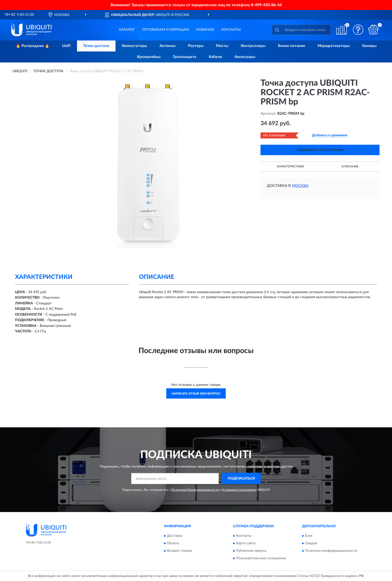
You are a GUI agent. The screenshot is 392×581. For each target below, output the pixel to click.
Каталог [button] (127, 30)
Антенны (167, 46)
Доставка (175, 536)
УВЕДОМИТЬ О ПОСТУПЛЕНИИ (320, 150)
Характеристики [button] (290, 166)
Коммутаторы (134, 46)
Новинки (205, 30)
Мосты (222, 46)
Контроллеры (253, 46)
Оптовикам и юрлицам (165, 30)
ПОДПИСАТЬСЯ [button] (241, 479)
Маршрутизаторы (334, 46)
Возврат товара (179, 551)
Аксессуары (245, 57)
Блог (309, 536)
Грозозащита (185, 57)
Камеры (369, 46)
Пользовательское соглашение (261, 559)
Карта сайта (246, 544)
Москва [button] (300, 186)
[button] (358, 30)
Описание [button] (350, 166)
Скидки (311, 544)
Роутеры (196, 46)
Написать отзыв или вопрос (196, 394)
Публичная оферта (251, 551)
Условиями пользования (239, 490)
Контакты (231, 30)
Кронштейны (149, 57)
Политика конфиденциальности (331, 551)
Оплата (173, 544)
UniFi (66, 46)
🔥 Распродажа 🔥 (33, 46)
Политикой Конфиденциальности (195, 490)
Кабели (215, 57)
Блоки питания (291, 46)
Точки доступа (96, 46)
